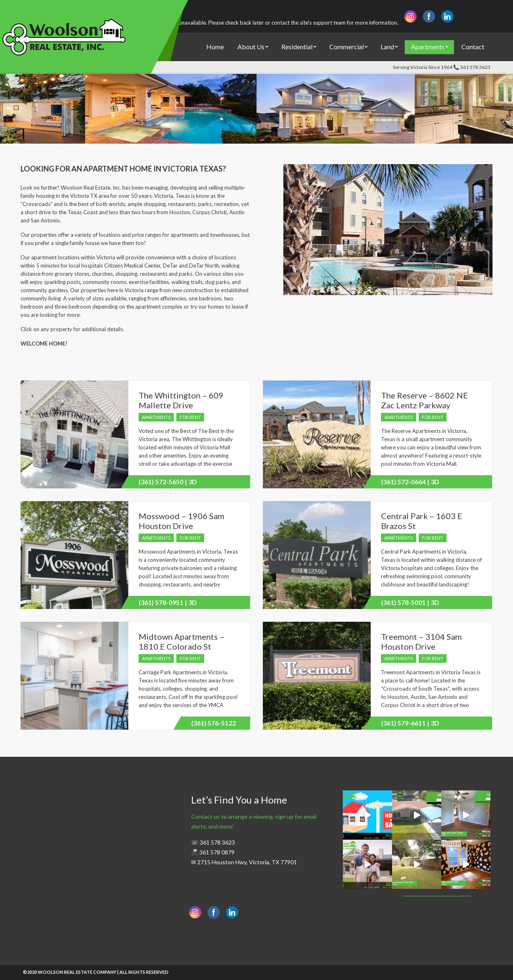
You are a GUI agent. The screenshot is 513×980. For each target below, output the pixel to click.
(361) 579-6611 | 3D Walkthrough (410, 724)
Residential (297, 47)
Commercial (347, 47)
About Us (251, 47)
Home (215, 47)
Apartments (428, 47)
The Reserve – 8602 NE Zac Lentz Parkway (424, 400)
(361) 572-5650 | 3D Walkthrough (168, 483)
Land (387, 47)
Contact (473, 47)
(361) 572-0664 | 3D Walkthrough (410, 483)
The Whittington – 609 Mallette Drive (181, 400)
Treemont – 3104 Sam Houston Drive (421, 641)
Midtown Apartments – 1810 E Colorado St (181, 641)
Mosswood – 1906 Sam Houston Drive (181, 521)
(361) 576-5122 (213, 723)
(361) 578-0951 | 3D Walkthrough (168, 604)
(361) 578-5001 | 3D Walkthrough (410, 604)
